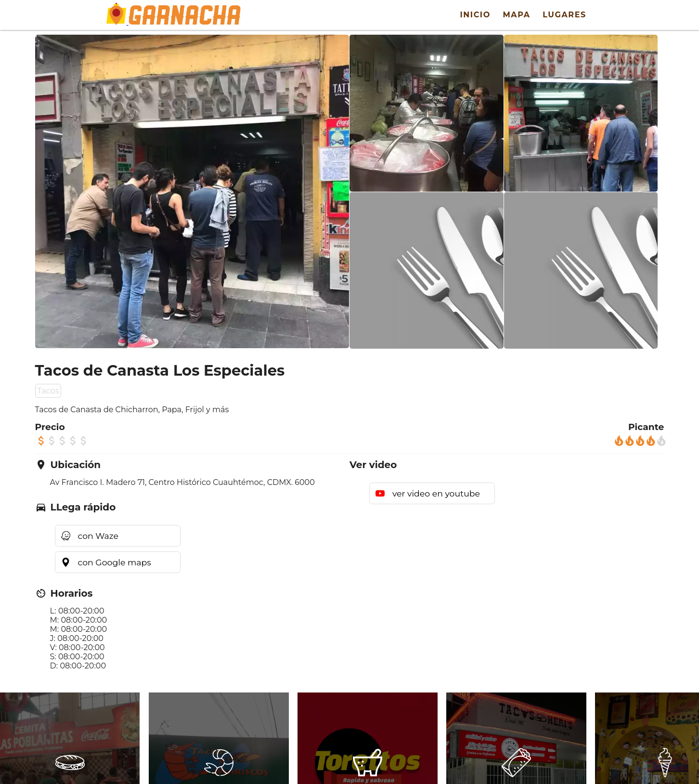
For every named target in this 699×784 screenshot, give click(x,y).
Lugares (564, 15)
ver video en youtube (436, 493)
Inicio (475, 15)
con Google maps (115, 562)
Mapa (516, 15)
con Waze (98, 536)
